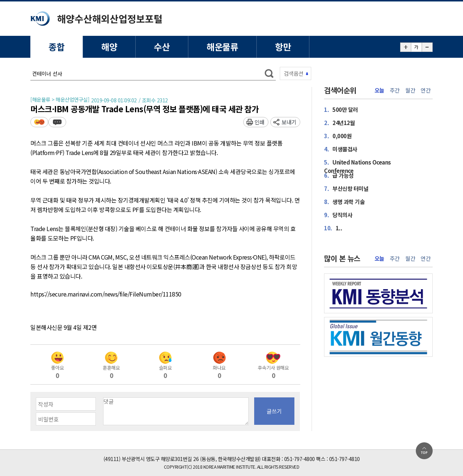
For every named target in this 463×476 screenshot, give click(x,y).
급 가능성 (339, 175)
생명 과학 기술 (344, 202)
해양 (109, 47)
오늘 (379, 90)
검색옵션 (294, 73)
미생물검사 (341, 149)
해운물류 (222, 47)
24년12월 (339, 123)
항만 (283, 47)
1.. (333, 228)
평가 (39, 122)
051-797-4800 (300, 459)
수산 (162, 47)
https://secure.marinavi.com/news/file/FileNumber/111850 (106, 294)
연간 (426, 90)
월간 (410, 90)
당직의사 (338, 215)
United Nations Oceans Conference (357, 166)
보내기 (289, 122)
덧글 (57, 122)
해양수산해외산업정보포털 (110, 18)
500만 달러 (341, 109)
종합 (57, 47)
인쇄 (259, 122)
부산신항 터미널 (346, 188)
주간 (395, 90)
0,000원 (338, 136)
